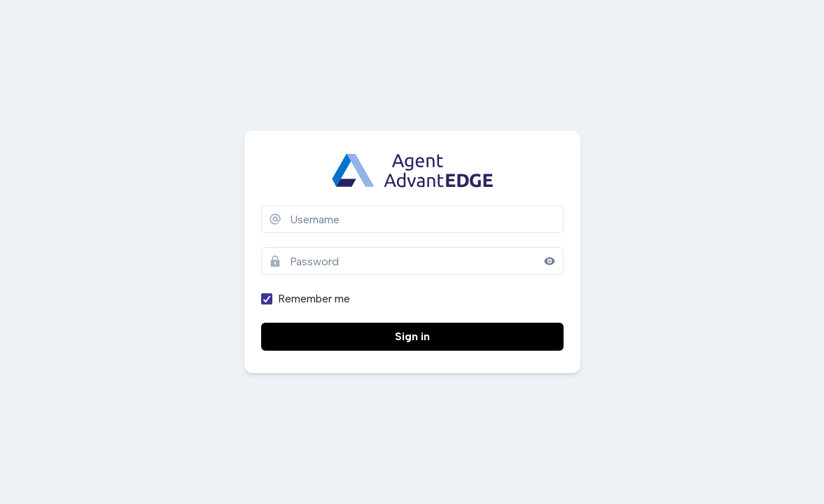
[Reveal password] (550, 261)
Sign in (412, 336)
